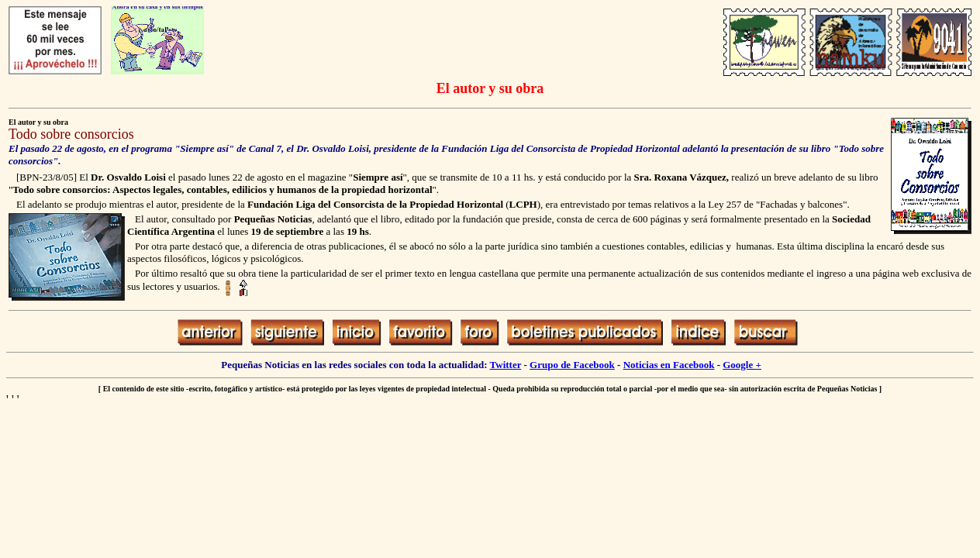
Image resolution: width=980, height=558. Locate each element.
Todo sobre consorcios (71, 134)
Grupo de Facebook (572, 365)
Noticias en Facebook (669, 365)
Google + (742, 365)
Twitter (506, 365)
